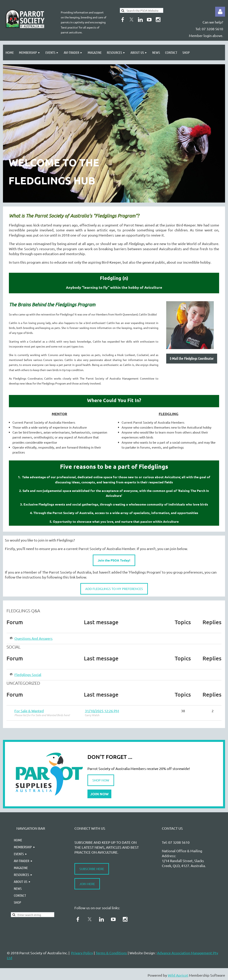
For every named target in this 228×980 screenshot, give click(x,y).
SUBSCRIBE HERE (92, 869)
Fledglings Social (28, 675)
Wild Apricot (178, 975)
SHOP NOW (101, 780)
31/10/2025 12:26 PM (102, 711)
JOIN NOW (99, 794)
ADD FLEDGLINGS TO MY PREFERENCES (114, 589)
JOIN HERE (87, 884)
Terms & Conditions (111, 953)
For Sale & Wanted (29, 711)
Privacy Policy (82, 953)
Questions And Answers (33, 638)
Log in (220, 12)
